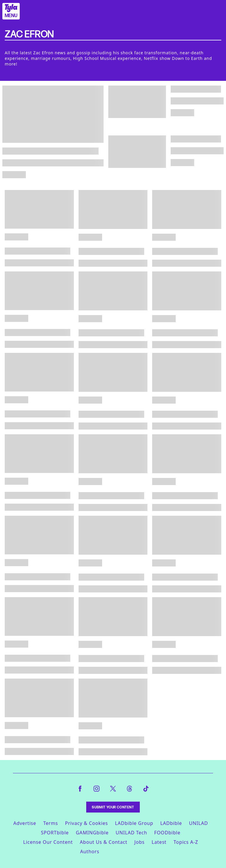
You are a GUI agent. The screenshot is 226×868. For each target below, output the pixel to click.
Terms (51, 823)
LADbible (171, 823)
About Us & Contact (103, 842)
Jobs (140, 842)
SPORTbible (55, 833)
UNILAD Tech (131, 833)
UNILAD (198, 823)
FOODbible (167, 833)
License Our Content (48, 842)
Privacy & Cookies (87, 823)
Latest (159, 842)
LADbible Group (134, 823)
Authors (90, 851)
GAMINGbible (92, 833)
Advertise (25, 823)
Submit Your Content (113, 807)
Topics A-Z (186, 842)
